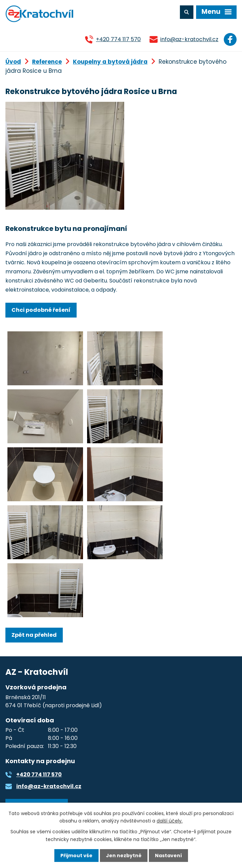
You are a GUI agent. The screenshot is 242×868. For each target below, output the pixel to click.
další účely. (170, 821)
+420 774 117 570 (118, 39)
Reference (47, 62)
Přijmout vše (76, 856)
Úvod (13, 62)
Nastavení (168, 856)
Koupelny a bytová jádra (110, 62)
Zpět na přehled (34, 635)
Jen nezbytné (124, 856)
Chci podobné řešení (41, 310)
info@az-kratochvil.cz (189, 39)
